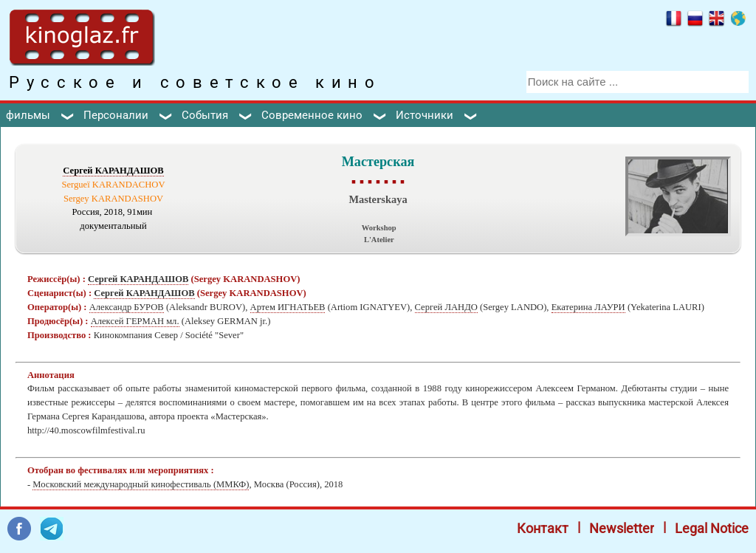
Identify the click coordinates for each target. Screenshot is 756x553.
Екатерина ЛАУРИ (588, 307)
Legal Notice (712, 528)
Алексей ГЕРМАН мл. (135, 321)
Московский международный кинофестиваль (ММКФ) (141, 484)
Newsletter (622, 528)
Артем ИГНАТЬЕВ (288, 307)
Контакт (543, 528)
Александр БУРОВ (127, 307)
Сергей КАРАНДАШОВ (113, 171)
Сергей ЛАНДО (446, 307)
